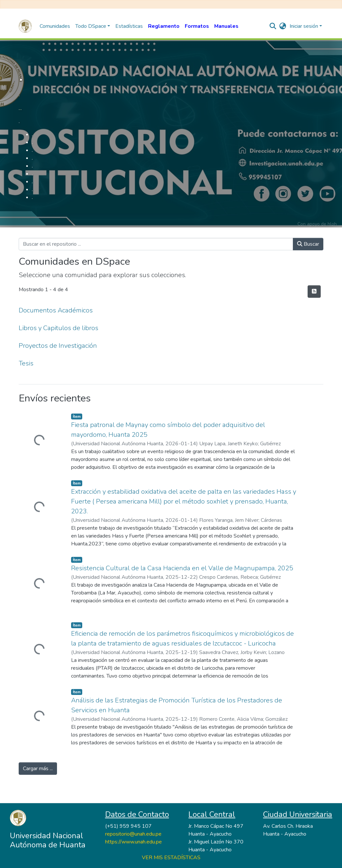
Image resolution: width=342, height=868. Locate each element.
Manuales (226, 26)
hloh (332, 224)
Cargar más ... (38, 769)
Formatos (197, 26)
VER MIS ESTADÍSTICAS (171, 858)
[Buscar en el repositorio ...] (156, 244)
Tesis (26, 363)
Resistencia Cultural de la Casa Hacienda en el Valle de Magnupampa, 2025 (182, 568)
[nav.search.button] (273, 26)
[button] (283, 26)
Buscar (308, 244)
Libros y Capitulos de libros (58, 328)
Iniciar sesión (304, 26)
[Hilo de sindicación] (314, 292)
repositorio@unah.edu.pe (133, 834)
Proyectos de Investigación (58, 346)
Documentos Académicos (56, 310)
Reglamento (164, 26)
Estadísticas (129, 26)
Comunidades (55, 26)
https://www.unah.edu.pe (133, 842)
